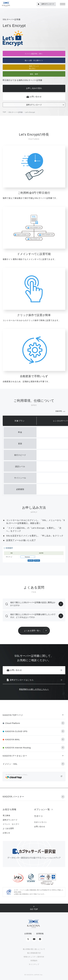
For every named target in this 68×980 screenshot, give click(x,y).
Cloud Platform (13, 723)
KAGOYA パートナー (13, 797)
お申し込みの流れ (34, 88)
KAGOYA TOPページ (13, 715)
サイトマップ (34, 964)
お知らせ (6, 833)
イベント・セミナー (11, 824)
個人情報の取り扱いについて (34, 949)
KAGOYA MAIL (13, 739)
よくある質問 (8, 828)
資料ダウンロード (34, 105)
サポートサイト (41, 822)
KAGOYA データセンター (15, 756)
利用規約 (34, 961)
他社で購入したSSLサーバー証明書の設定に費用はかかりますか (33, 604)
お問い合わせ (34, 97)
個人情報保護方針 (34, 953)
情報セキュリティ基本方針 (34, 957)
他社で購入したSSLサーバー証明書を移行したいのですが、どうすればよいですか (33, 616)
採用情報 (40, 934)
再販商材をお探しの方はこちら (33, 689)
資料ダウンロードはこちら (20, 680)
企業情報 (28, 934)
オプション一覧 (42, 809)
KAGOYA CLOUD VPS (16, 731)
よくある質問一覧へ (32, 631)
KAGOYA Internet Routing (18, 748)
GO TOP (34, 909)
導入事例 (6, 816)
